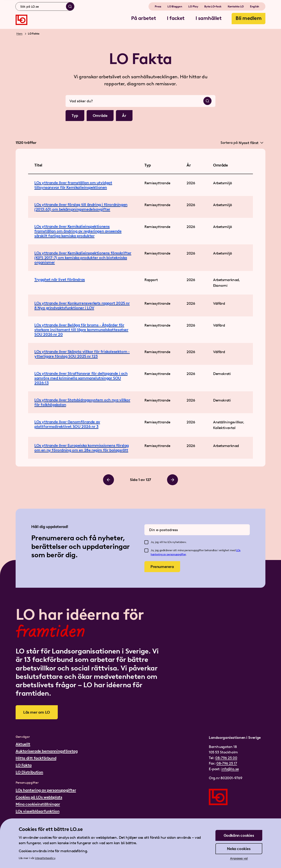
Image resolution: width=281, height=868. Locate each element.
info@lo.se (230, 769)
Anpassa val (239, 858)
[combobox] (45, 6)
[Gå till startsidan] (21, 20)
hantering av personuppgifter (168, 554)
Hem (19, 34)
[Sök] (70, 6)
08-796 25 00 (226, 758)
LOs (238, 550)
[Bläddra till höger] (173, 480)
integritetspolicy (45, 858)
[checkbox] (146, 542)
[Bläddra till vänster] (108, 480)
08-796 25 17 (227, 763)
